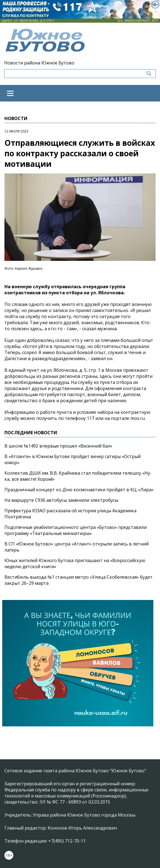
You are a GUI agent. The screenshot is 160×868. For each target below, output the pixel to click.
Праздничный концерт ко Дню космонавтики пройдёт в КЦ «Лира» (79, 490)
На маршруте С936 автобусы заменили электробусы (61, 500)
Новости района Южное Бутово (39, 63)
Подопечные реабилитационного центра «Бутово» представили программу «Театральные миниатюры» (76, 530)
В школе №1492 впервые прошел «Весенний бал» (58, 446)
